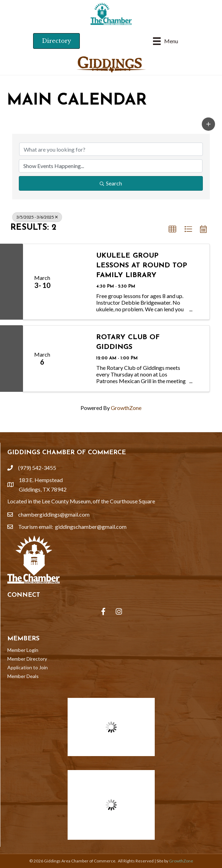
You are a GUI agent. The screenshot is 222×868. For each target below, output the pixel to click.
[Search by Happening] (111, 166)
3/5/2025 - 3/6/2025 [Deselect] (37, 217)
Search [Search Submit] (111, 183)
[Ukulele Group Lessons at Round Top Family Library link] (75, 282)
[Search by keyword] (111, 149)
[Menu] (166, 41)
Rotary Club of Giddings (128, 342)
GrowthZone (126, 408)
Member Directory (27, 659)
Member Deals (23, 676)
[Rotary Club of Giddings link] (75, 358)
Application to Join (28, 667)
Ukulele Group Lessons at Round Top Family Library (142, 266)
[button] (208, 124)
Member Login (23, 650)
